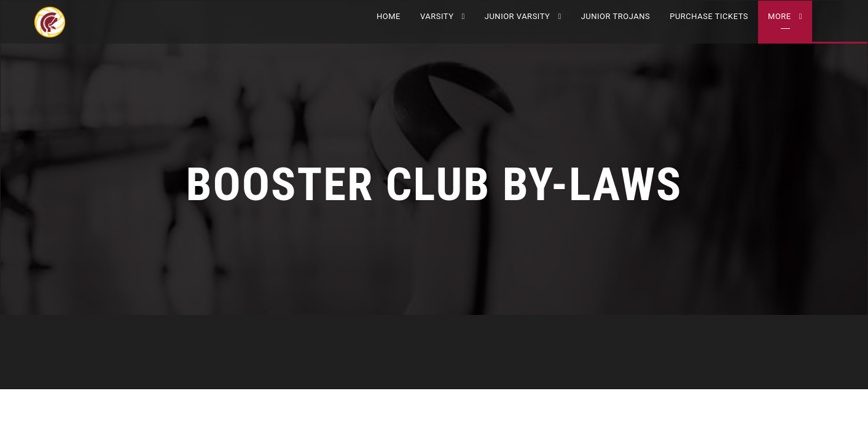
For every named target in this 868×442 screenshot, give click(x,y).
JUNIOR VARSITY (518, 16)
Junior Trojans (616, 16)
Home (389, 16)
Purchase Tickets (709, 16)
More (780, 16)
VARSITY (437, 16)
